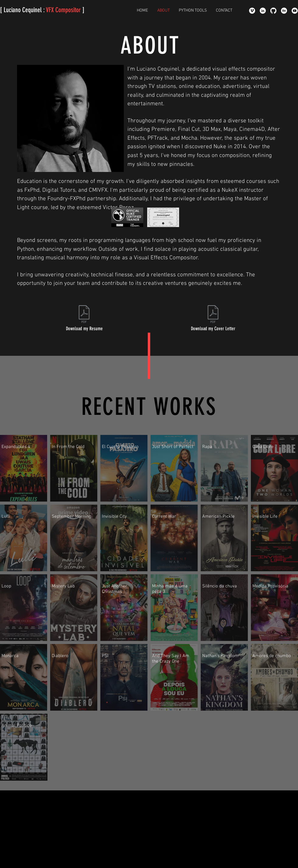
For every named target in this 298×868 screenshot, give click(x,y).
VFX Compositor (63, 10)
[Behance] (284, 11)
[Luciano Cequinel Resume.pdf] (84, 315)
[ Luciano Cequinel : (23, 10)
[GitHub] (273, 11)
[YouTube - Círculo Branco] (295, 11)
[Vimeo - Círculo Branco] (252, 11)
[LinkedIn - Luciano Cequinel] (263, 11)
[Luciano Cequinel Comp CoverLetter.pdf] (213, 315)
